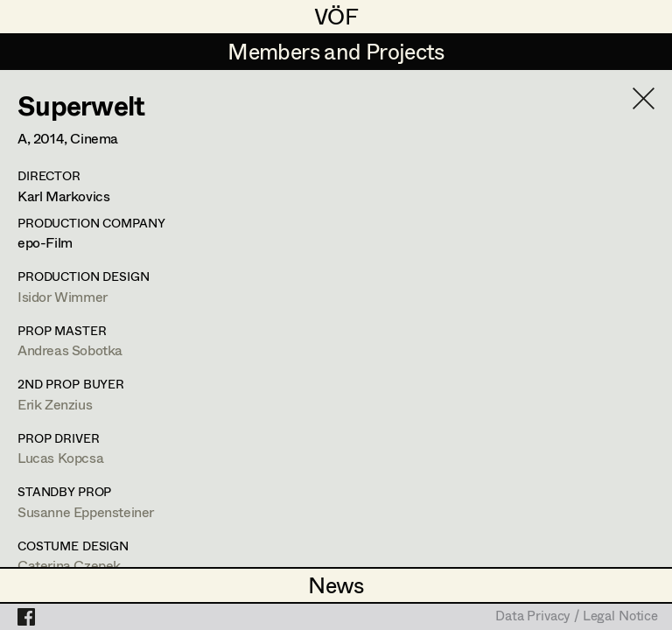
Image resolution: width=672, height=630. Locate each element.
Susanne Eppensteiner (86, 511)
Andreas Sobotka (70, 350)
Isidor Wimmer (63, 296)
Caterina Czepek (69, 565)
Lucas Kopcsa (60, 457)
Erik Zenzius (55, 404)
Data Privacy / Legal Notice (577, 617)
